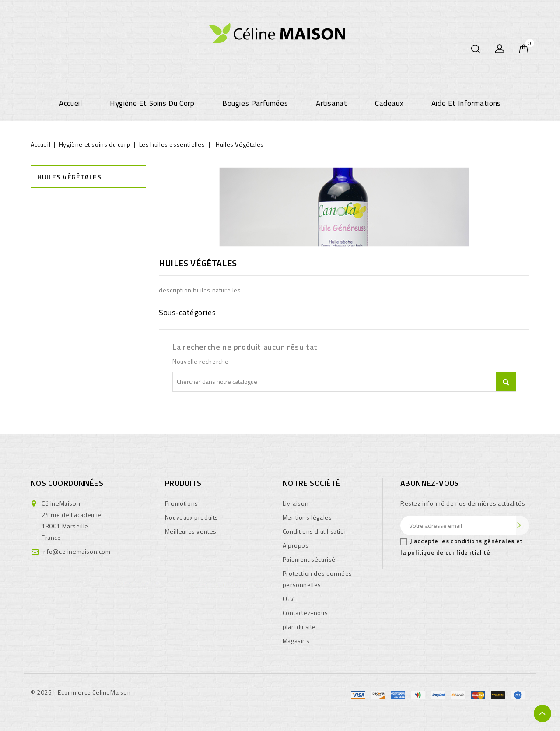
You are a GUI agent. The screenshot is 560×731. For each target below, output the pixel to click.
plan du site (299, 627)
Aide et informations (466, 103)
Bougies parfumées (255, 103)
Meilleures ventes (191, 531)
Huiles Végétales (69, 177)
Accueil (70, 103)
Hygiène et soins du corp (152, 103)
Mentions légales (307, 517)
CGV (288, 599)
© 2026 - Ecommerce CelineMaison (81, 692)
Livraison (296, 503)
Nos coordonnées (67, 483)
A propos (296, 545)
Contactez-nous (305, 613)
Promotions (182, 503)
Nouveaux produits (192, 517)
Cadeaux (389, 103)
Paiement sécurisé (309, 559)
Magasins (296, 641)
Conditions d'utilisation (315, 531)
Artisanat (331, 103)
